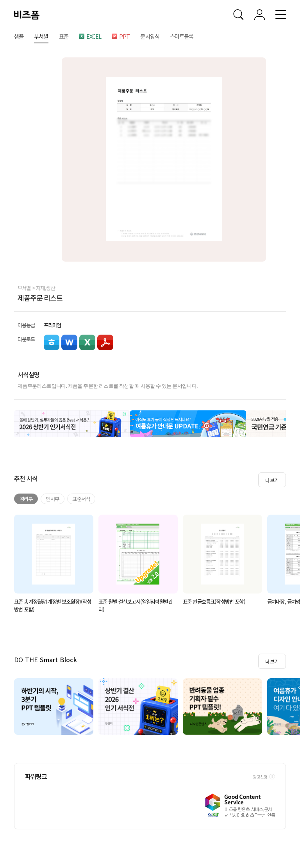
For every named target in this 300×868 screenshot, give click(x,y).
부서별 (24, 288)
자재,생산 (45, 288)
